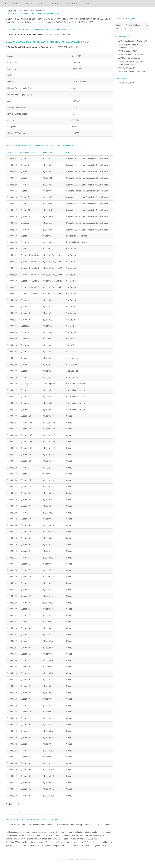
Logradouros (72, 4)
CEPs (87, 4)
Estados (30, 4)
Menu (151, 3)
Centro (69, 416)
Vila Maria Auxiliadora (76, 384)
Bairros (56, 4)
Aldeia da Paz (72, 352)
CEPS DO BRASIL (12, 3)
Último (51, 812)
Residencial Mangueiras (77, 236)
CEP (132, 41)
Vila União (71, 339)
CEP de (126, 82)
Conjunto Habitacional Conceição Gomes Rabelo (87, 159)
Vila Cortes (71, 249)
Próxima (39, 812)
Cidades (43, 4)
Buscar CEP (143, 3)
